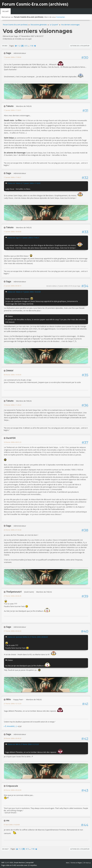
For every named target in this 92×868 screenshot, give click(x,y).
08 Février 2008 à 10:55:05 (12, 375)
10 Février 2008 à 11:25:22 (12, 405)
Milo (8, 699)
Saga (9, 53)
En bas (5, 46)
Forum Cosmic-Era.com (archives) (35, 4)
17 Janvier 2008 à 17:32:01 (12, 110)
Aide (67, 863)
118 (32, 46)
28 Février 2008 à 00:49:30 (12, 738)
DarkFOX (11, 438)
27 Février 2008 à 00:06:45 (12, 596)
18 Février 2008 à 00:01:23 (12, 442)
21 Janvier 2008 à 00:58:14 (12, 286)
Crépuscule (12, 786)
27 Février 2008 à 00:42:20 (12, 631)
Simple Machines (19, 863)
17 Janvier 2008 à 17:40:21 (12, 177)
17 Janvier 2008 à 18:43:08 (12, 232)
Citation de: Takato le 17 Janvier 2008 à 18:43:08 (24, 292)
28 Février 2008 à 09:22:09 (12, 790)
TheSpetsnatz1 (14, 592)
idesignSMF (30, 863)
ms (8, 820)
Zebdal (10, 370)
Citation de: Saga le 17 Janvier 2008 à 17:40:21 (23, 238)
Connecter (61, 17)
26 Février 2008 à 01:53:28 (12, 530)
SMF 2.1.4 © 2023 (7, 863)
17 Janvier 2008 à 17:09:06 (12, 57)
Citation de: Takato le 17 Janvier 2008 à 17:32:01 (24, 183)
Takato (10, 106)
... (29, 46)
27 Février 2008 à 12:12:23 (12, 704)
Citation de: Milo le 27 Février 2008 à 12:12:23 (23, 744)
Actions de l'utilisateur (80, 46)
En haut (5, 849)
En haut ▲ (87, 863)
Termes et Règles (76, 863)
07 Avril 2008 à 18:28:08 (12, 825)
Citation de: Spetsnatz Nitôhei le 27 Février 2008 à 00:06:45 (28, 637)
